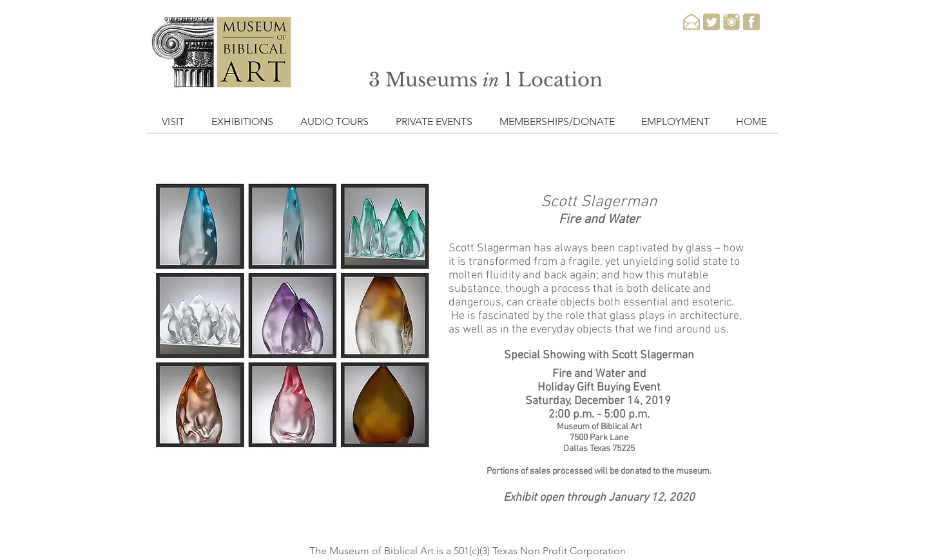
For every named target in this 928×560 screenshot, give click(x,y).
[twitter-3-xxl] (711, 22)
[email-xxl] (691, 22)
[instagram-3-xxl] (731, 22)
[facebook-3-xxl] (751, 22)
